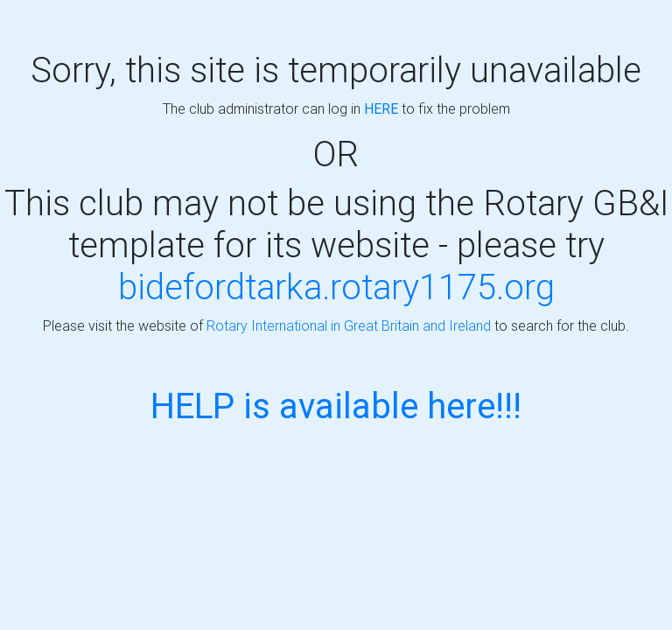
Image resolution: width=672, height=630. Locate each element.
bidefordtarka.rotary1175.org (336, 287)
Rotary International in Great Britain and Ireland (349, 325)
